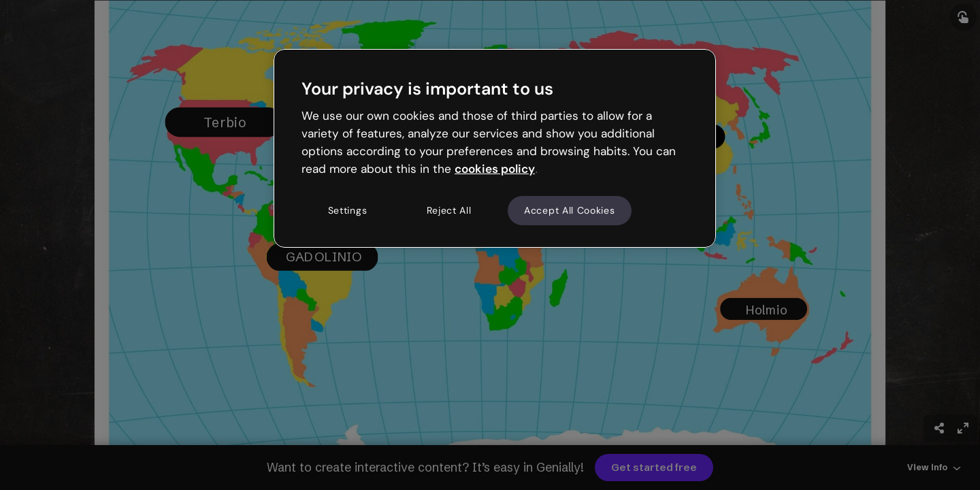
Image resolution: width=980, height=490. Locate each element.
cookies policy (495, 169)
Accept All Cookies (570, 210)
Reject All (449, 210)
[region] (495, 148)
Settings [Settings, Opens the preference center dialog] (348, 210)
